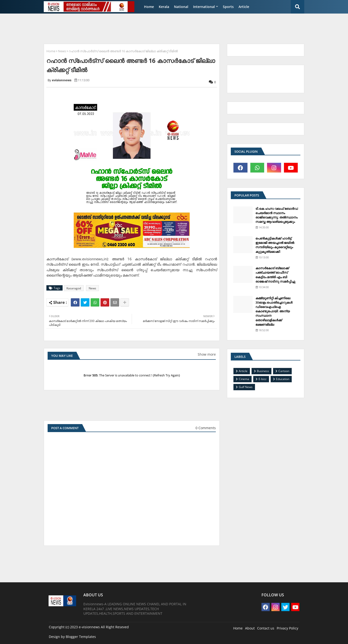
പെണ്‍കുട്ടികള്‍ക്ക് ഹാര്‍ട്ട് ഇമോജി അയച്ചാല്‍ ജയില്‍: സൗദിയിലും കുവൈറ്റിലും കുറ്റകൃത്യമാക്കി (275, 245)
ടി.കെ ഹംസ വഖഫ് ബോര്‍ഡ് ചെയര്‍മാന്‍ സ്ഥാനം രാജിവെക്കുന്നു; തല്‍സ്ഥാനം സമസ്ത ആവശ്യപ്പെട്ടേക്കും (277, 215)
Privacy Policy (287, 628)
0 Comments (206, 428)
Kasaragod (74, 288)
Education (283, 379)
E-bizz (263, 379)
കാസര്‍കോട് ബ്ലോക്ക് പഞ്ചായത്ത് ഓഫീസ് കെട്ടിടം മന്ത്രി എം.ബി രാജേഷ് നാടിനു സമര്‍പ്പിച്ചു (275, 275)
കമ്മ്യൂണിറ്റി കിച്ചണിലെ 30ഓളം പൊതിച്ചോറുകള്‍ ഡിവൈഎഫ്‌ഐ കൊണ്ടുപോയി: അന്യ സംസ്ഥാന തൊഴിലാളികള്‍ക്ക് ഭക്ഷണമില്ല (274, 311)
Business (263, 371)
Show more (207, 354)
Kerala (164, 7)
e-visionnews (89, 627)
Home (149, 7)
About (250, 628)
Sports (228, 7)
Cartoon (284, 371)
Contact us (266, 628)
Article (244, 7)
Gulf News (246, 387)
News (62, 51)
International (204, 7)
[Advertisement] (158, 28)
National (181, 7)
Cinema (244, 379)
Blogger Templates (81, 637)
